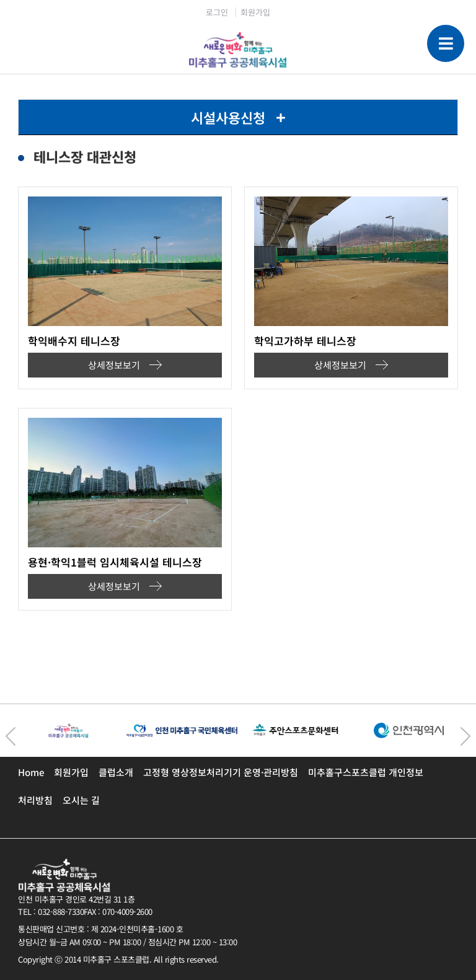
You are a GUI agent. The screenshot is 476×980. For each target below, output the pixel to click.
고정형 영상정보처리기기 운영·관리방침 (221, 772)
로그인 (217, 12)
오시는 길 (81, 800)
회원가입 (255, 12)
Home (31, 772)
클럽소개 (116, 772)
